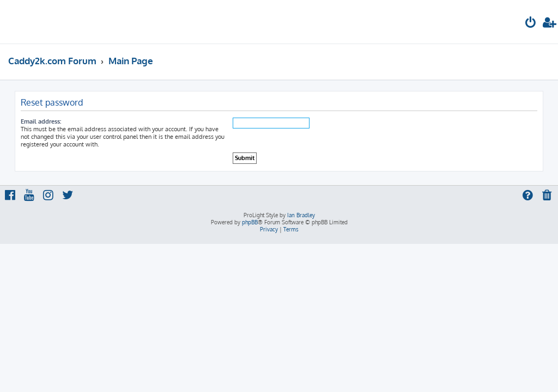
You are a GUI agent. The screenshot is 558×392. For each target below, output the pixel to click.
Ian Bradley (301, 215)
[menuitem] (531, 24)
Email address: (41, 121)
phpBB (250, 222)
